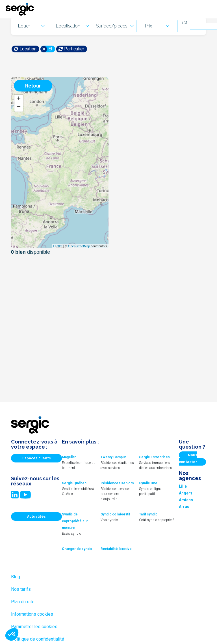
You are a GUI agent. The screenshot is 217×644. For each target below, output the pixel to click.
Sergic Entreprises (154, 457)
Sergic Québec (74, 483)
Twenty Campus (114, 457)
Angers (186, 493)
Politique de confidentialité (38, 639)
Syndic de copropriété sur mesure (75, 521)
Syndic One (148, 483)
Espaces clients (37, 458)
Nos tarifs (21, 589)
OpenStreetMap (79, 246)
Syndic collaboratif (115, 514)
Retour (33, 86)
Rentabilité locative (116, 549)
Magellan (69, 457)
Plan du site (23, 602)
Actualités (36, 517)
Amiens (186, 500)
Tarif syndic (148, 514)
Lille (183, 486)
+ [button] (19, 99)
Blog (16, 577)
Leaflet (58, 246)
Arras (184, 507)
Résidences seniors (117, 483)
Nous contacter (188, 459)
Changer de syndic (77, 549)
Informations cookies (32, 614)
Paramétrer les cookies (34, 627)
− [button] (19, 107)
